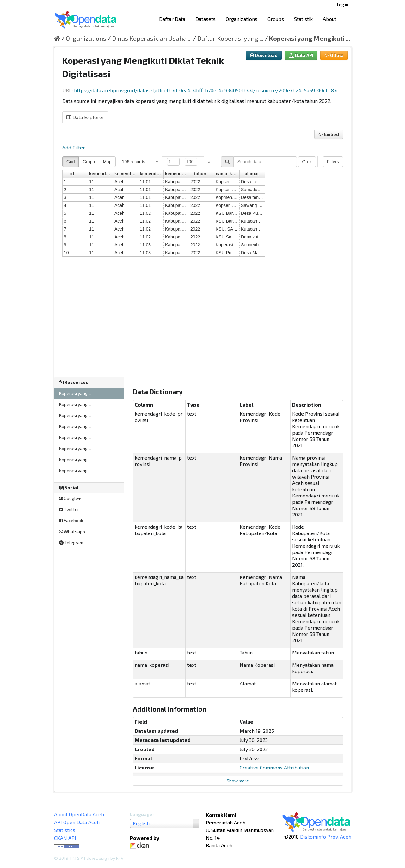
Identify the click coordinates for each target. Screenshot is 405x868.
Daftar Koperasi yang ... (230, 38)
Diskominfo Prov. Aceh (326, 837)
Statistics (65, 830)
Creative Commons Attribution (274, 767)
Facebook (71, 520)
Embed (329, 134)
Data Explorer (85, 117)
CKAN (141, 846)
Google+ (70, 498)
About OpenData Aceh (79, 814)
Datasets (206, 19)
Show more (238, 781)
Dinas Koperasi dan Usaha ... (152, 38)
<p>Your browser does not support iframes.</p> (203, 262)
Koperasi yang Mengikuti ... (310, 38)
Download (264, 55)
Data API (301, 55)
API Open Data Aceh (77, 822)
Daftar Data (172, 19)
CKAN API (65, 838)
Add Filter (74, 147)
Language (141, 814)
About (330, 19)
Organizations (242, 19)
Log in (343, 5)
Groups (276, 19)
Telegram (71, 542)
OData (334, 55)
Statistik (303, 19)
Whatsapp (72, 531)
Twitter (69, 509)
